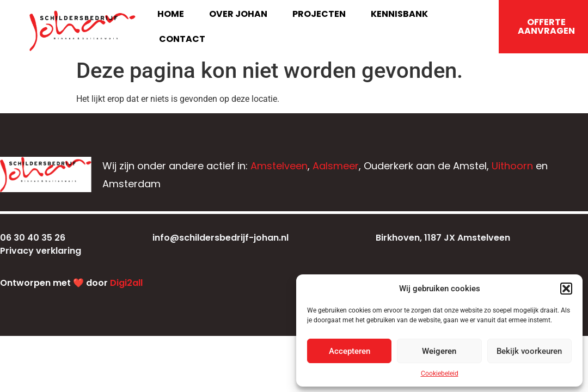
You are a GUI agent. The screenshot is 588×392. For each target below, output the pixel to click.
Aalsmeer (336, 166)
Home (171, 14)
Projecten (319, 14)
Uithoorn (512, 166)
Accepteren (350, 351)
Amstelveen (279, 166)
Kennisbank (399, 14)
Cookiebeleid (440, 373)
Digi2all (126, 283)
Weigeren (439, 351)
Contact (182, 39)
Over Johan (238, 14)
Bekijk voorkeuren (529, 351)
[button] (566, 289)
